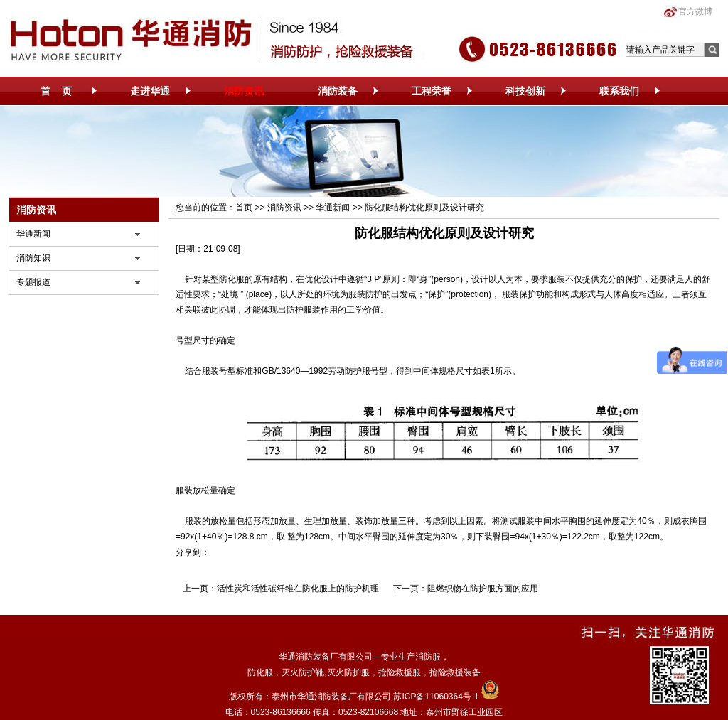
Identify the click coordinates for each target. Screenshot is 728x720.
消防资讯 (244, 91)
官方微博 (695, 11)
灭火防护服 (348, 672)
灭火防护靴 (303, 672)
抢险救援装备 (455, 672)
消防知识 (33, 258)
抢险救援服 (400, 672)
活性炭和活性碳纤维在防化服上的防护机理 (298, 589)
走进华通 (150, 91)
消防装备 (338, 91)
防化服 (232, 279)
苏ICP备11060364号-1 (436, 697)
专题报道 (33, 282)
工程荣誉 (432, 91)
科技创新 (525, 91)
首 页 (56, 91)
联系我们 (619, 91)
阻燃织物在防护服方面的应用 (483, 589)
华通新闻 (33, 234)
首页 (244, 208)
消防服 (428, 657)
